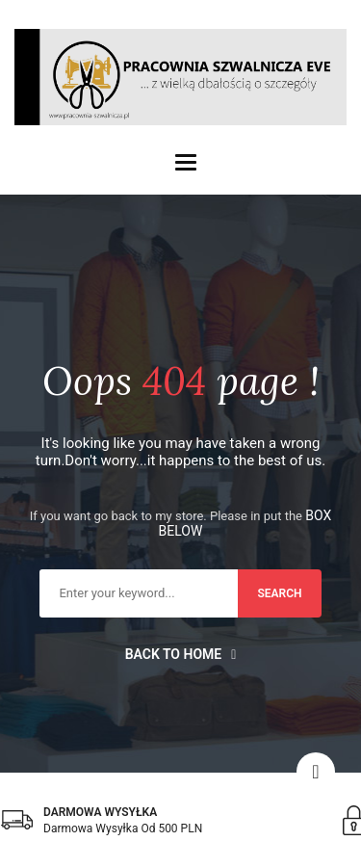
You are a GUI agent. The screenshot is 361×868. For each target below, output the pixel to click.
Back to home (181, 654)
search (279, 593)
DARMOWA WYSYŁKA (100, 812)
